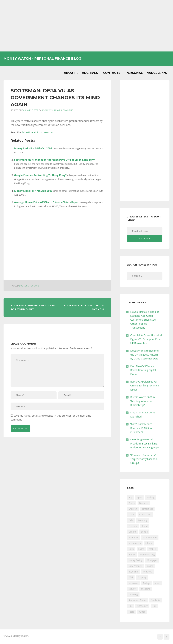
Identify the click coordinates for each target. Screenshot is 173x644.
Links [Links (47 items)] (131, 549)
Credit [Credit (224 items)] (132, 515)
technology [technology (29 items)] (142, 606)
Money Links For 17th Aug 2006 (33, 191)
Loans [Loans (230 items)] (141, 549)
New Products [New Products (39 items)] (135, 566)
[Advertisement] (86, 26)
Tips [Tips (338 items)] (154, 606)
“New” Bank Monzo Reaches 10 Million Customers (141, 428)
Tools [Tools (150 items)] (131, 612)
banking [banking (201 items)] (151, 497)
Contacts (112, 73)
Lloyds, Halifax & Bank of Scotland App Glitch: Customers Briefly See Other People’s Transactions (145, 320)
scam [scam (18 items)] (157, 583)
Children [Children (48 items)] (133, 509)
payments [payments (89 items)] (133, 572)
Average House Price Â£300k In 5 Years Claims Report (47, 202)
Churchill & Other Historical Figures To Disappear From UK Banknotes (146, 339)
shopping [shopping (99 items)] (146, 589)
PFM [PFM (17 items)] (131, 577)
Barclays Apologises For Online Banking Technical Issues (145, 386)
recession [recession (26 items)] (133, 583)
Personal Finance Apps (146, 73)
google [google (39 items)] (144, 532)
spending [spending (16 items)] (133, 595)
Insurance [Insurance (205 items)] (133, 537)
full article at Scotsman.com (38, 132)
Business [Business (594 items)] (144, 503)
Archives (90, 73)
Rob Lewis (47, 110)
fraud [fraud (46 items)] (145, 526)
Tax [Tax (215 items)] (130, 606)
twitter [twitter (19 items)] (142, 612)
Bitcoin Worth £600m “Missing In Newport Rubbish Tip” (143, 401)
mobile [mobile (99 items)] (152, 549)
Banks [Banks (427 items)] (132, 503)
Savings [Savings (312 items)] (146, 583)
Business (24, 286)
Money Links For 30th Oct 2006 (33, 148)
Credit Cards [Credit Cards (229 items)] (145, 515)
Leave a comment (64, 110)
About (69, 73)
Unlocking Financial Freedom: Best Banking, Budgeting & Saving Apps (145, 443)
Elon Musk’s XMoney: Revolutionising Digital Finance (143, 370)
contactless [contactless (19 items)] (147, 509)
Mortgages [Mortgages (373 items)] (152, 560)
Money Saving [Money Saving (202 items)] (135, 560)
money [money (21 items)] (132, 555)
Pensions (34, 286)
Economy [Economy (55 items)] (143, 520)
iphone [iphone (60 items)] (149, 543)
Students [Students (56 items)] (156, 600)
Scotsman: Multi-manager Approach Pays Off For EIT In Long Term (55, 160)
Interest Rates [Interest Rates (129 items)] (150, 537)
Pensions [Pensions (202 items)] (147, 572)
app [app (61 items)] (130, 497)
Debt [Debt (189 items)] (131, 520)
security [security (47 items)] (132, 589)
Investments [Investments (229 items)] (135, 543)
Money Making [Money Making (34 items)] (147, 555)
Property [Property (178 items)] (142, 577)
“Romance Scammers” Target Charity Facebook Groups (144, 459)
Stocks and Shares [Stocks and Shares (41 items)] (137, 600)
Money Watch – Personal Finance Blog (42, 58)
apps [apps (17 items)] (139, 497)
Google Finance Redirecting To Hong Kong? (40, 175)
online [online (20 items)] (150, 566)
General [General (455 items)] (132, 532)
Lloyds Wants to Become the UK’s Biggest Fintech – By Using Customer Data (145, 355)
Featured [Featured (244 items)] (133, 526)
